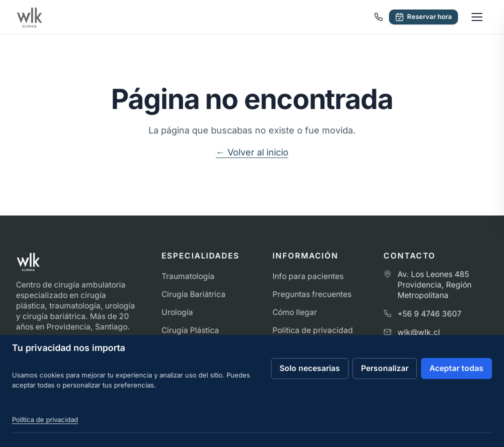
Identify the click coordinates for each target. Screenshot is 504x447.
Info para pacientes (308, 276)
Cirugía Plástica (190, 330)
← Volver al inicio (252, 152)
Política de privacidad (313, 330)
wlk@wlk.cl (419, 332)
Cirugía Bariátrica (193, 294)
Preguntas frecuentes (312, 294)
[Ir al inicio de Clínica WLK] (29, 17)
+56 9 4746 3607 (429, 314)
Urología (177, 312)
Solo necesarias (310, 368)
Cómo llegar (295, 312)
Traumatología (188, 276)
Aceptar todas (456, 368)
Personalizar (385, 368)
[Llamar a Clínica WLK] (378, 17)
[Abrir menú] (477, 17)
